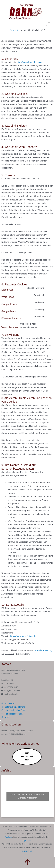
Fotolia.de (9, 837)
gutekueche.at (27, 851)
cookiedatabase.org (43, 650)
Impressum (27, 841)
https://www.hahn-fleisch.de (30, 62)
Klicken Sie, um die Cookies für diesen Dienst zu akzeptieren (27, 796)
